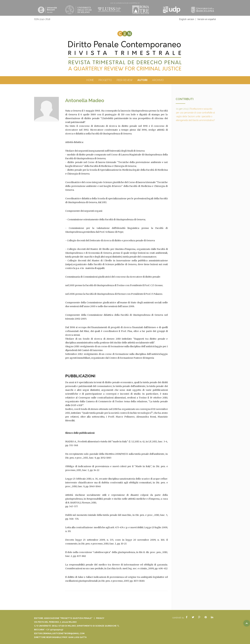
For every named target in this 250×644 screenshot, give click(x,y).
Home (90, 80)
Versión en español (207, 19)
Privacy (100, 618)
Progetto (105, 80)
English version (187, 19)
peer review (125, 80)
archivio (158, 80)
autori (142, 80)
